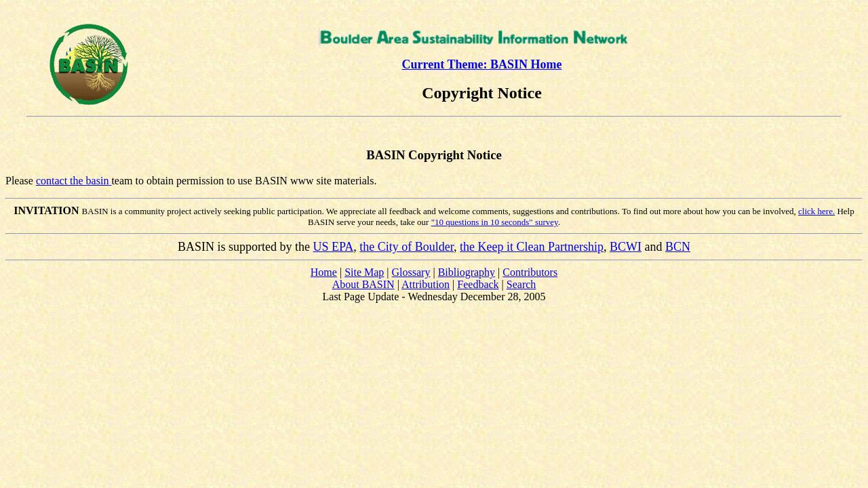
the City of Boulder (407, 247)
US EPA (333, 247)
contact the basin (74, 181)
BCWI (626, 247)
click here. (816, 211)
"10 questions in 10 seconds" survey (495, 222)
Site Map (364, 272)
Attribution (426, 284)
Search (521, 284)
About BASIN (363, 284)
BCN (678, 247)
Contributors (530, 272)
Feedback (478, 284)
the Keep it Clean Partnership (532, 247)
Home (324, 272)
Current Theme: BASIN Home (482, 64)
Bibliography (467, 272)
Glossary (411, 272)
